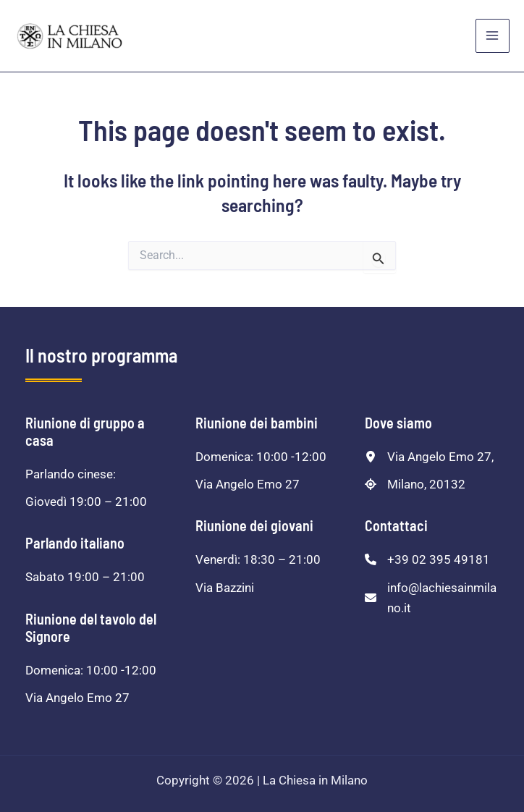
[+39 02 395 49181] (427, 559)
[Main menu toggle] (493, 36)
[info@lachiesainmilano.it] (432, 598)
